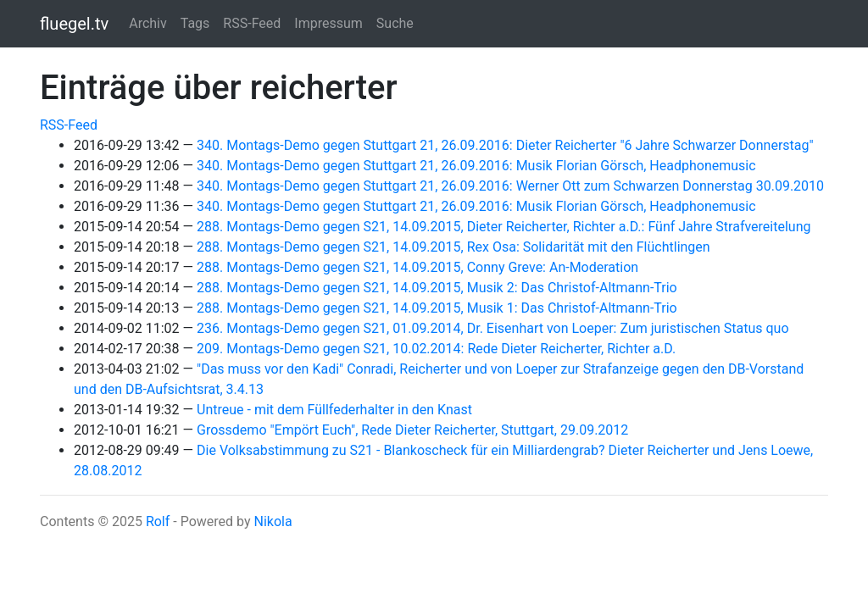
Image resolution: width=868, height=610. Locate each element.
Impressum (328, 23)
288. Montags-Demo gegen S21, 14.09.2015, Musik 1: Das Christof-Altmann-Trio (437, 308)
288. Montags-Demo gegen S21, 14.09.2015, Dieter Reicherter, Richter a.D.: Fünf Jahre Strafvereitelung (504, 227)
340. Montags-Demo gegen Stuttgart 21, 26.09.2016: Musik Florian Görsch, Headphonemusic (476, 166)
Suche (395, 23)
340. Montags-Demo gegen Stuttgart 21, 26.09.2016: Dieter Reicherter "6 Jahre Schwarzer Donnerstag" (505, 145)
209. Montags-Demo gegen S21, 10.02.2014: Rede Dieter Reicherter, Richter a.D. (436, 349)
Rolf (158, 521)
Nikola (273, 521)
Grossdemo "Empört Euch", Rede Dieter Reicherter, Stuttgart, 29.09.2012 (412, 430)
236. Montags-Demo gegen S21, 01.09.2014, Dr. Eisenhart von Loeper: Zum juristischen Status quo (493, 328)
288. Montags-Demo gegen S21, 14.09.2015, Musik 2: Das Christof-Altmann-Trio (437, 288)
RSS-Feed (252, 23)
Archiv (148, 23)
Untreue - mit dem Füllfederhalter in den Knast (334, 410)
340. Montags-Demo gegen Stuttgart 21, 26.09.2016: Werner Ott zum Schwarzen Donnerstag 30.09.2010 (510, 186)
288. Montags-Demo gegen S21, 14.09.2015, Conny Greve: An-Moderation (417, 267)
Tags (195, 23)
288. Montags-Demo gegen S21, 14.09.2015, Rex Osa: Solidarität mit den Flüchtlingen (453, 247)
